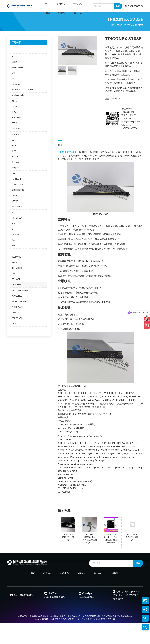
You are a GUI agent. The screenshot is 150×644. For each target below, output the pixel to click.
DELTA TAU (16, 106)
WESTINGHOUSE (19, 301)
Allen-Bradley (17, 67)
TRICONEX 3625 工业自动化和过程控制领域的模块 (111, 538)
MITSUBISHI (17, 207)
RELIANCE (16, 257)
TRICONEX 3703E (66, 152)
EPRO (14, 123)
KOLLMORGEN (18, 184)
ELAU (14, 112)
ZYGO (14, 324)
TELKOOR (16, 279)
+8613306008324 (129, 128)
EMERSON (16, 118)
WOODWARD (17, 307)
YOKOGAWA (17, 318)
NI (12, 229)
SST (13, 274)
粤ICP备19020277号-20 (105, 619)
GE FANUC (16, 145)
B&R (13, 79)
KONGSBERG (18, 190)
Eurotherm (16, 129)
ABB (13, 56)
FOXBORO (16, 134)
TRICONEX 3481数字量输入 (132, 537)
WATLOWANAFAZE (20, 290)
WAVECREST (17, 296)
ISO (13, 173)
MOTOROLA (17, 218)
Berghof (15, 101)
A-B (13, 51)
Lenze (14, 196)
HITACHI (15, 157)
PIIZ (13, 246)
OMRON (15, 235)
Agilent (14, 62)
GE (13, 140)
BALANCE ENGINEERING (23, 90)
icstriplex (15, 168)
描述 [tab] (60, 145)
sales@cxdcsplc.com (55, 597)
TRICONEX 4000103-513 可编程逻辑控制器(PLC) (90, 538)
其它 (13, 329)
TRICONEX (116, 99)
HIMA (14, 151)
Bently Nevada (18, 95)
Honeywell (16, 162)
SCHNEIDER (17, 268)
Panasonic (16, 240)
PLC (13, 251)
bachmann (16, 84)
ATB (13, 73)
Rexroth (15, 262)
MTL (13, 223)
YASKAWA (16, 313)
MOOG (14, 212)
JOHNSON (16, 179)
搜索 (118, 6)
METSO (15, 201)
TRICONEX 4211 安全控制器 (68, 537)
